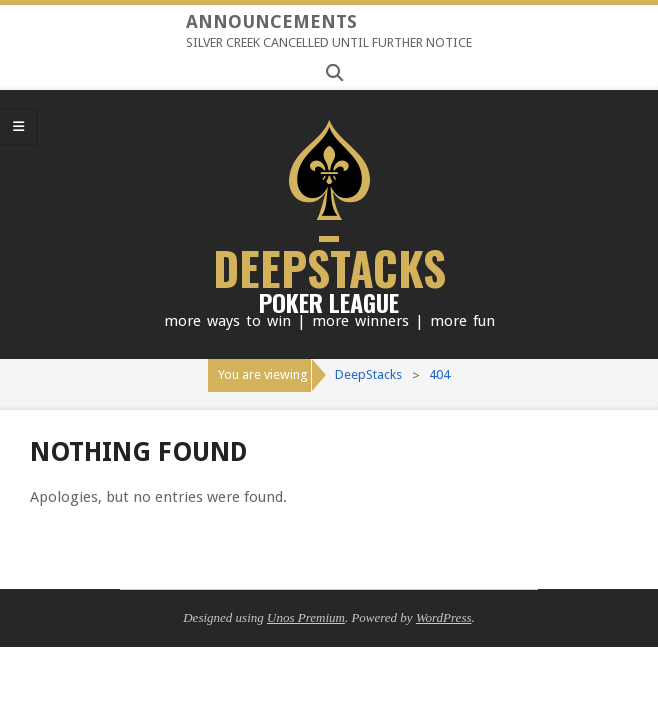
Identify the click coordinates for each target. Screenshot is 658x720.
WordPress (444, 617)
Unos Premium (306, 617)
